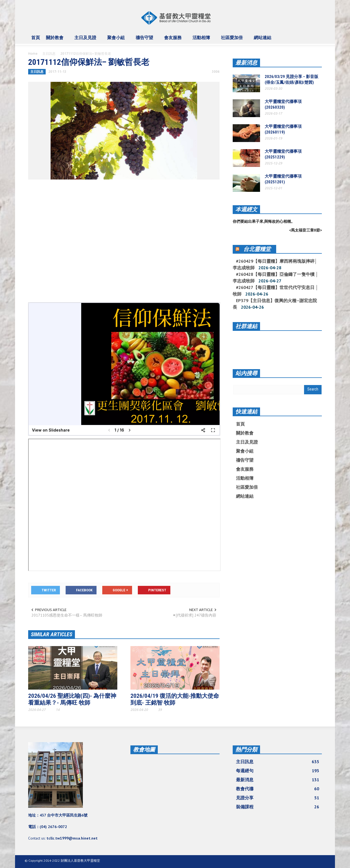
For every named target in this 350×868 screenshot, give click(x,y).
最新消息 (246, 63)
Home (33, 53)
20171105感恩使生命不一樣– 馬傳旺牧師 (67, 615)
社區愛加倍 (233, 40)
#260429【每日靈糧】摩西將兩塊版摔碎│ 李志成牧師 (275, 264)
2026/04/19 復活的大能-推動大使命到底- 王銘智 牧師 (175, 699)
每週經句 (278, 771)
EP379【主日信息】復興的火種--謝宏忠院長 (275, 304)
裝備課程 (278, 807)
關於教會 (56, 40)
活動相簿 (202, 40)
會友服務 (174, 40)
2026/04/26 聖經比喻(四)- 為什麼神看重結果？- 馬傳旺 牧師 (72, 699)
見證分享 (278, 798)
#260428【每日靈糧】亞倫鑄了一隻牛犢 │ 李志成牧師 (275, 277)
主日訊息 (49, 53)
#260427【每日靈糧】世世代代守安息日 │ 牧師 (275, 291)
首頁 (36, 37)
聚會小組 (117, 40)
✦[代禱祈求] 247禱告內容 (194, 615)
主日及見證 (86, 40)
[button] (316, 37)
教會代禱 (278, 789)
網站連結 (263, 40)
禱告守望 (145, 40)
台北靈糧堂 (257, 249)
